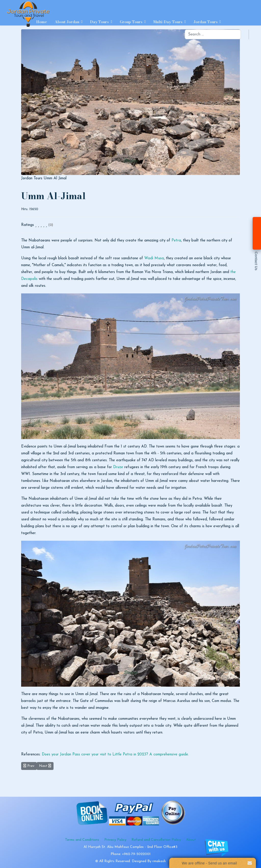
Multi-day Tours (168, 22)
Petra (176, 241)
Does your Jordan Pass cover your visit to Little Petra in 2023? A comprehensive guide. (115, 755)
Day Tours (99, 22)
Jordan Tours (206, 22)
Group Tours (131, 22)
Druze (118, 467)
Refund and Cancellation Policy (156, 840)
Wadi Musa (154, 258)
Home (42, 22)
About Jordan (67, 22)
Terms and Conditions (82, 840)
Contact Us (256, 261)
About (191, 840)
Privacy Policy (115, 840)
